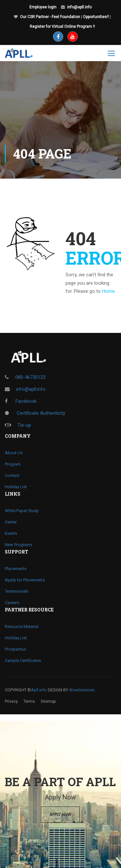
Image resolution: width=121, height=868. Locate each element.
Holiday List (16, 487)
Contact (12, 475)
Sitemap (48, 701)
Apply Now (60, 814)
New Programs (19, 545)
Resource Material (22, 626)
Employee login (43, 7)
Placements (16, 569)
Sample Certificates (23, 660)
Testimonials (17, 591)
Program (13, 464)
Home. (109, 291)
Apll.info (39, 690)
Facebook (21, 401)
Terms (29, 701)
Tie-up (18, 425)
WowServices (82, 690)
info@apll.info (79, 7)
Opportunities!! (96, 17)
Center (11, 522)
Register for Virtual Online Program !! (62, 27)
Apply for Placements (25, 580)
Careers (12, 603)
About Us (14, 453)
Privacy (11, 701)
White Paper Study (22, 511)
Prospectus (15, 649)
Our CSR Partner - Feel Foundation (50, 17)
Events (11, 533)
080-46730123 (30, 377)
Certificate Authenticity (35, 413)
